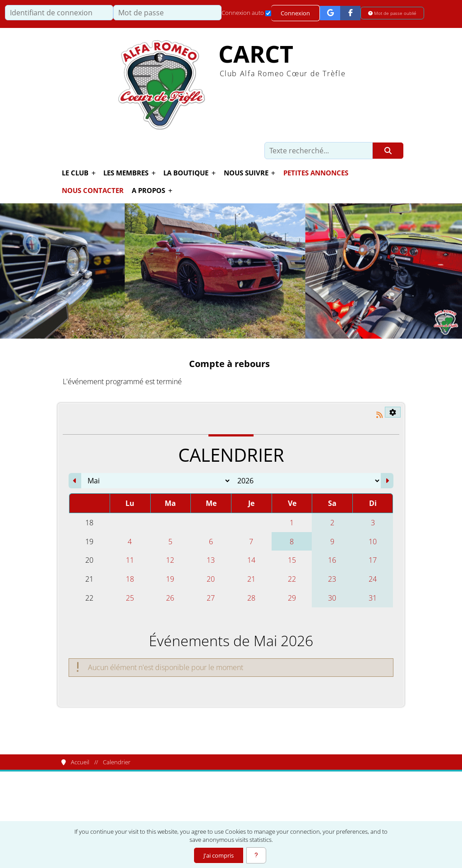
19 (170, 579)
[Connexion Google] (330, 13)
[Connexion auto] (268, 13)
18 (130, 579)
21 (251, 579)
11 (130, 560)
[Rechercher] (388, 151)
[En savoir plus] (256, 855)
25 (130, 598)
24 (373, 579)
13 (211, 560)
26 (170, 598)
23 (332, 579)
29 (292, 598)
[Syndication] (379, 415)
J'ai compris (219, 855)
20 (211, 579)
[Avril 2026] (75, 481)
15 (292, 560)
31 (373, 598)
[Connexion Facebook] (350, 13)
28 (251, 598)
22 (292, 579)
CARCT (256, 54)
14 (251, 560)
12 (170, 560)
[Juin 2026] (387, 481)
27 (211, 598)
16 (332, 560)
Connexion (295, 13)
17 (373, 560)
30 (332, 598)
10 (373, 542)
